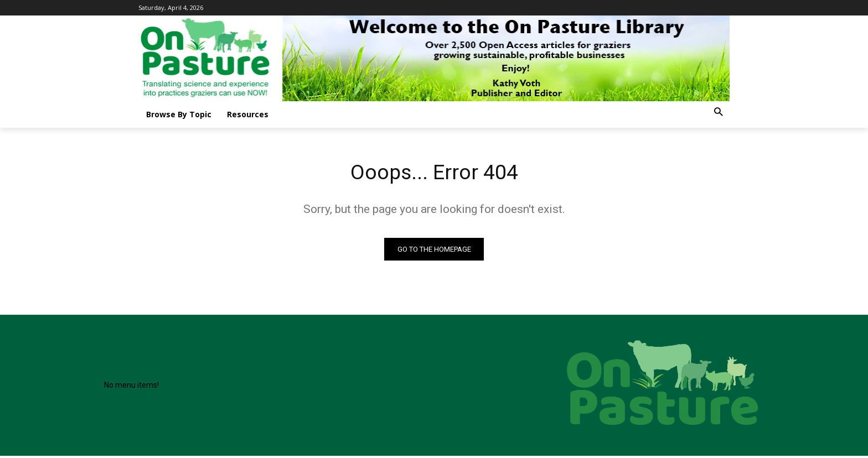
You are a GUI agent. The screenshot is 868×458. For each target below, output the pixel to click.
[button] (718, 113)
